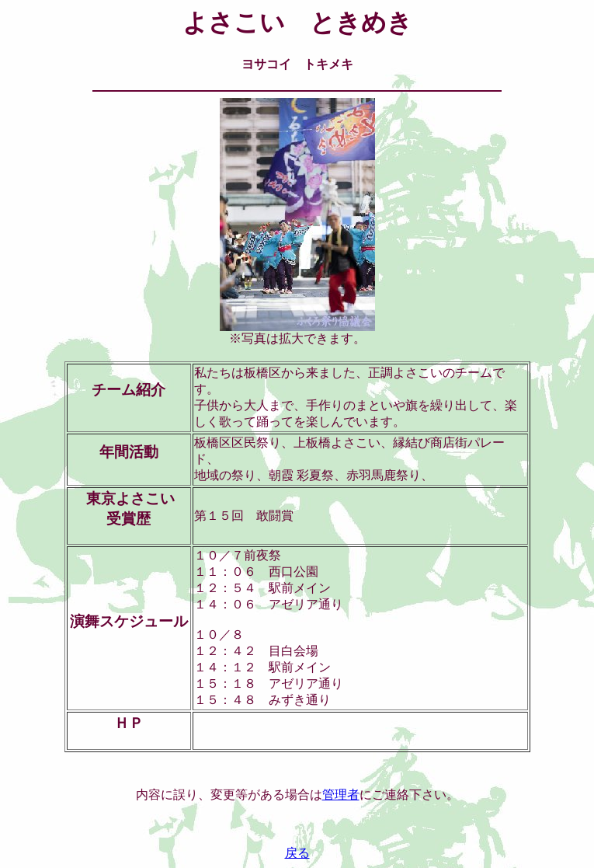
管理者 (341, 795)
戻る (297, 853)
